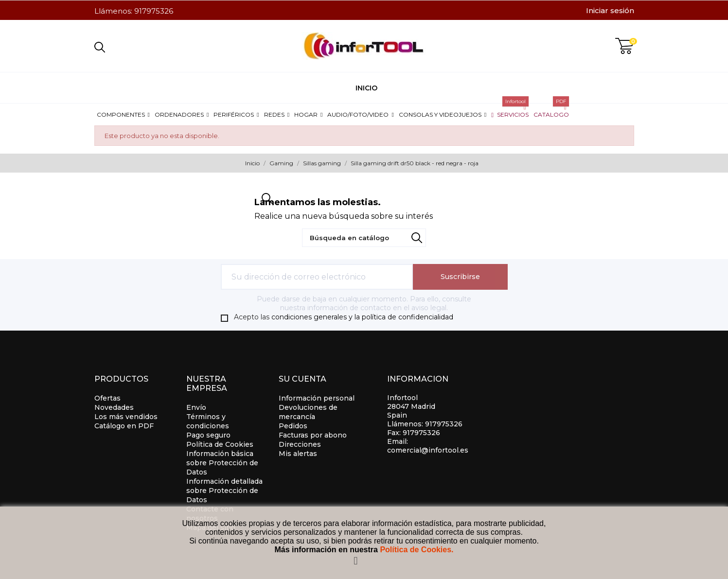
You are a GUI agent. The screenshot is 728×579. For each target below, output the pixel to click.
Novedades (114, 407)
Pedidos (293, 426)
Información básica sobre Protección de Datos (222, 463)
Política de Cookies (220, 444)
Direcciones (300, 444)
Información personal (317, 398)
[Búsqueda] (364, 238)
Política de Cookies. (417, 550)
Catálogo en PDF (124, 426)
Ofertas (107, 398)
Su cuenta (302, 379)
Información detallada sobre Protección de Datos (224, 491)
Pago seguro (208, 435)
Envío (196, 407)
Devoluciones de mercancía (308, 412)
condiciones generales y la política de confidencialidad (362, 317)
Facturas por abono (313, 435)
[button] (123, 114)
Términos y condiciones (208, 421)
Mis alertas (298, 454)
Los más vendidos (126, 417)
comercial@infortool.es (428, 450)
